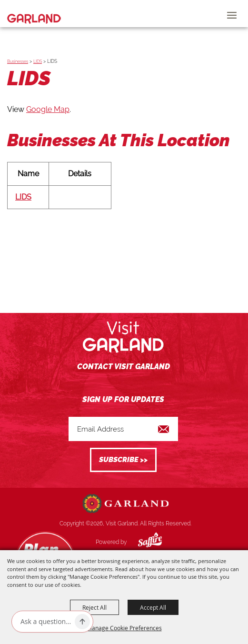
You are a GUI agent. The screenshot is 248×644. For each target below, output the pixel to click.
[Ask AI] (46, 622)
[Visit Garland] (34, 13)
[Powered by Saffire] (143, 542)
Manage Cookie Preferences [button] (124, 628)
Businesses (18, 61)
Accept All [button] (153, 607)
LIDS (38, 61)
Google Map (48, 109)
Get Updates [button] (123, 460)
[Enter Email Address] (123, 429)
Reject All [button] (94, 607)
